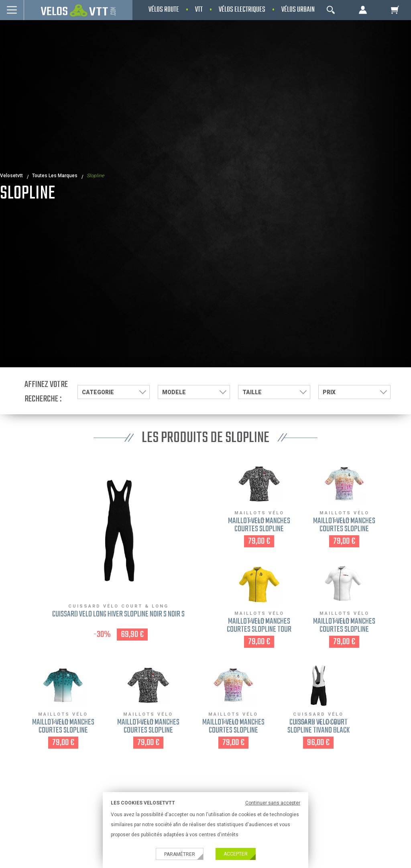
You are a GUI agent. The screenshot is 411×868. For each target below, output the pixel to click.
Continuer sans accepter (273, 803)
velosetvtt (11, 176)
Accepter (236, 854)
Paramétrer (180, 854)
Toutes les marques (55, 176)
